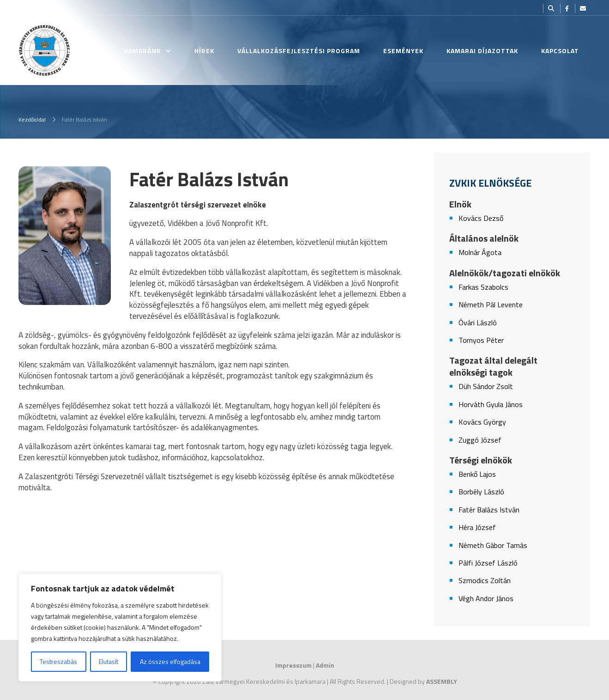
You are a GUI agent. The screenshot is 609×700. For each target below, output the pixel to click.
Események (403, 51)
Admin (325, 665)
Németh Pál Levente (491, 305)
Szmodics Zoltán (485, 581)
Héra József (477, 527)
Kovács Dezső (481, 218)
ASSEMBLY (442, 681)
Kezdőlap (84, 51)
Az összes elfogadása (170, 661)
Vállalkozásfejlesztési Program (299, 51)
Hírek (204, 51)
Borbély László (481, 492)
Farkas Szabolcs (483, 287)
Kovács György (482, 422)
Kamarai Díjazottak (482, 51)
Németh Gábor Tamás (493, 545)
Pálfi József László (488, 563)
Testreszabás (58, 661)
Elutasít (109, 661)
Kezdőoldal (32, 119)
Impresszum (293, 665)
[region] (120, 627)
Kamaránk (142, 51)
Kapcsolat (560, 51)
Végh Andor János (486, 599)
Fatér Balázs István (489, 510)
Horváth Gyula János (491, 405)
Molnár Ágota (480, 253)
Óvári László (478, 323)
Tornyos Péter (481, 340)
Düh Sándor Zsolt (486, 387)
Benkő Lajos (477, 474)
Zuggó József (480, 440)
